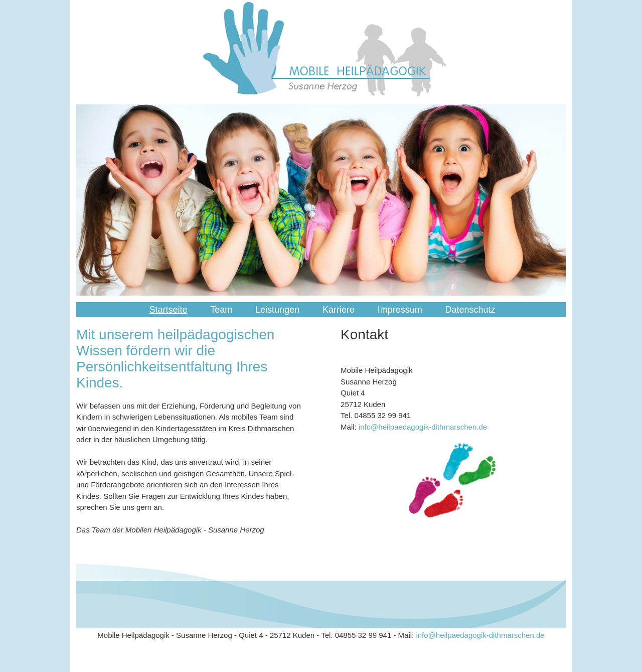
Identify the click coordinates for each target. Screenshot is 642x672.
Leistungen (277, 310)
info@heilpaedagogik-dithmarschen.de (423, 427)
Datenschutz (470, 310)
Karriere (339, 310)
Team (221, 310)
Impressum (400, 310)
